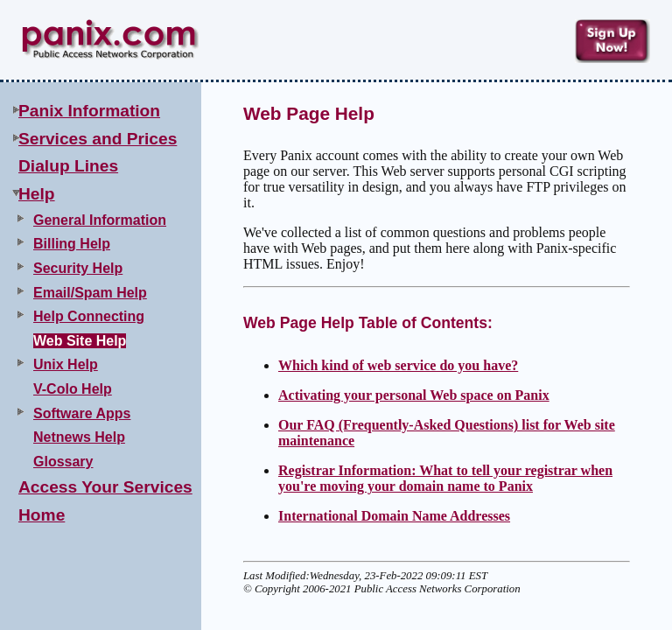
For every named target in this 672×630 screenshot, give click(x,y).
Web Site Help (80, 341)
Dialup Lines (68, 166)
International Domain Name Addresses (394, 516)
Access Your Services (105, 487)
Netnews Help (79, 437)
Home (42, 515)
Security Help (78, 268)
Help (37, 194)
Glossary (63, 462)
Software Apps (82, 413)
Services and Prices (98, 139)
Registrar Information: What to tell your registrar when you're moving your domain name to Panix (445, 478)
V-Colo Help (73, 389)
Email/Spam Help (90, 293)
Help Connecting (89, 316)
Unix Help (66, 364)
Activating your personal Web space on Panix (414, 395)
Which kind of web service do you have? (398, 365)
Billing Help (72, 244)
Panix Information (89, 111)
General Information (100, 220)
